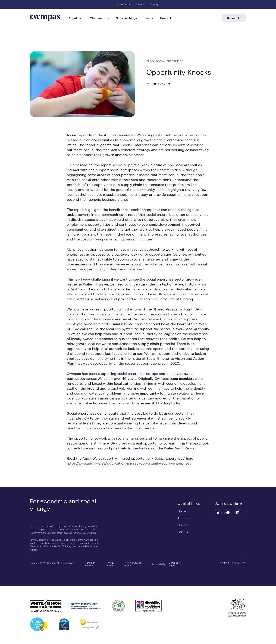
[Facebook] (228, 513)
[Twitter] (218, 513)
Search (234, 18)
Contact (166, 18)
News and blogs (126, 18)
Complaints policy (175, 564)
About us (75, 18)
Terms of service (90, 564)
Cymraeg (154, 4)
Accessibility (124, 4)
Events (148, 18)
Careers (140, 4)
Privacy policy (110, 564)
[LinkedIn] (238, 513)
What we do (98, 18)
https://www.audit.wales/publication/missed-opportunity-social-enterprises (129, 463)
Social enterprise (169, 61)
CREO (243, 563)
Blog (150, 61)
